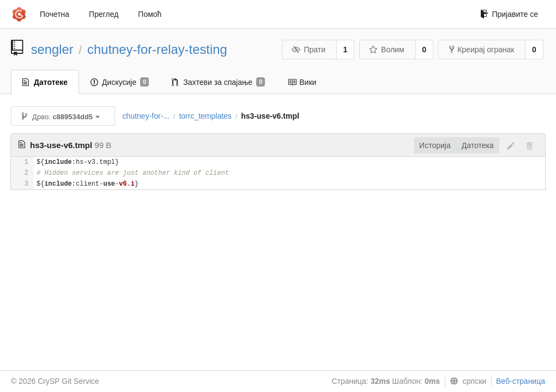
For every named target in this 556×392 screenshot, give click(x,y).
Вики (302, 82)
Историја (435, 145)
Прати (309, 50)
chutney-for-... (146, 116)
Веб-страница (521, 381)
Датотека (478, 145)
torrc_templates (205, 116)
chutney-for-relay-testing (157, 49)
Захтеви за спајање (218, 82)
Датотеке (45, 82)
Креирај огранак (482, 50)
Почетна (55, 14)
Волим (387, 50)
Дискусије (120, 82)
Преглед (104, 14)
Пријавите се (509, 14)
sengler (52, 49)
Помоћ (150, 14)
